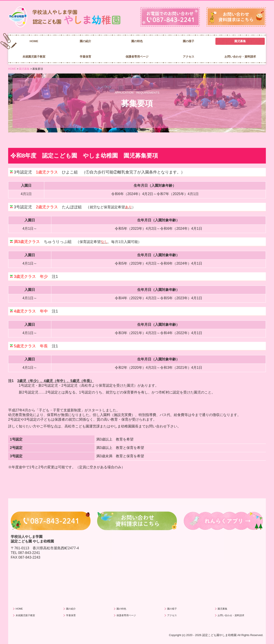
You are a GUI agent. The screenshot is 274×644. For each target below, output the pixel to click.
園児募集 (240, 41)
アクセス (189, 57)
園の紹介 (85, 41)
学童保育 (85, 57)
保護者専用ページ (137, 57)
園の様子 (189, 41)
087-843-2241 (29, 553)
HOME (34, 41)
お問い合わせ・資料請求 (240, 57)
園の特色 (137, 41)
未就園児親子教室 (34, 57)
